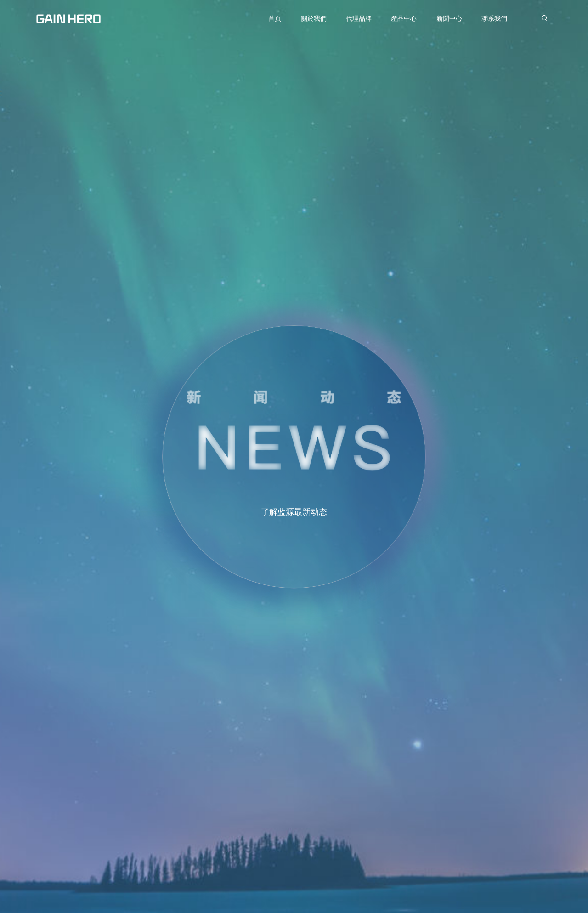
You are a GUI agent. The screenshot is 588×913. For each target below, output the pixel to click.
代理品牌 (359, 18)
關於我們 (314, 18)
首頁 (275, 18)
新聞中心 (449, 18)
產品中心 (404, 18)
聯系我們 (494, 18)
